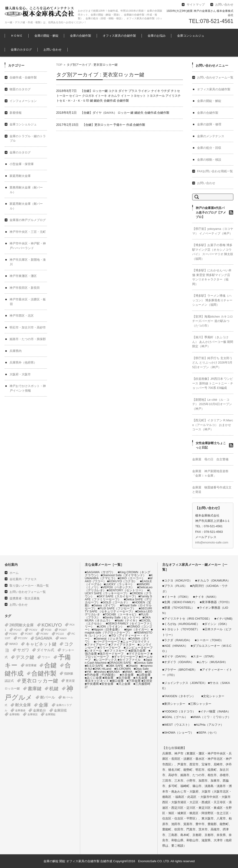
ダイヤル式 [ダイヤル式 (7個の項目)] (45, 650)
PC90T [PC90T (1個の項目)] (29, 634)
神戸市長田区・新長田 (25, 288)
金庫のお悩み (157, 36)
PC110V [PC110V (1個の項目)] (23, 638)
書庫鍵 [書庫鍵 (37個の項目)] (35, 689)
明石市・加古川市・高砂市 (28, 327)
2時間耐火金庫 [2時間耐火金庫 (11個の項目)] (21, 625)
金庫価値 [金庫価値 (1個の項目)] (20, 710)
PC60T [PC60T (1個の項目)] (63, 630)
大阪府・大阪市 (20, 374)
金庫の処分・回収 (209, 148)
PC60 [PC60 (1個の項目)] (48, 630)
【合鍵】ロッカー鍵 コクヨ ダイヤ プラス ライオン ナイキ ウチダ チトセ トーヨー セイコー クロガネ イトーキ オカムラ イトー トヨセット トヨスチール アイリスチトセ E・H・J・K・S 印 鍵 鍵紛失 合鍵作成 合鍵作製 (119, 96)
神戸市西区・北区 (22, 316)
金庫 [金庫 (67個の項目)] (43, 705)
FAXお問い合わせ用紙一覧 (215, 171)
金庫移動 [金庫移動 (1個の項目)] (14, 714)
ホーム (14, 573)
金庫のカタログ (21, 50)
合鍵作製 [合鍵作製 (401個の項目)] (44, 673)
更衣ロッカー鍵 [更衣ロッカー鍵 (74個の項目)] (40, 681)
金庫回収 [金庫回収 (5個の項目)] (60, 710)
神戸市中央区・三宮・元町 (28, 232)
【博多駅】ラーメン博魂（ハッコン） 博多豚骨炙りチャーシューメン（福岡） (212, 300)
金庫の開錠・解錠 (46, 36)
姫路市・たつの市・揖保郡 (28, 339)
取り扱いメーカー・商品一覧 (29, 586)
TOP (59, 65)
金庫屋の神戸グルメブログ (28, 220)
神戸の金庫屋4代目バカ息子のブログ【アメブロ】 (211, 212)
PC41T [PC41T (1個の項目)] (18, 630)
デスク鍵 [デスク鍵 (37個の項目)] (25, 657)
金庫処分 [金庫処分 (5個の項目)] (40, 710)
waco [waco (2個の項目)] (63, 638)
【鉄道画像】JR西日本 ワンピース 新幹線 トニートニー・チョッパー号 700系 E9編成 (213, 383)
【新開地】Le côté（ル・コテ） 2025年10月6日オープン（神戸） (212, 404)
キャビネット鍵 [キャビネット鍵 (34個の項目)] (41, 644)
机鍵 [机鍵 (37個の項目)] (54, 689)
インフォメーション (23, 101)
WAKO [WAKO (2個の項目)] (13, 644)
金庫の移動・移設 (209, 160)
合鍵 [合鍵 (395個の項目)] (50, 665)
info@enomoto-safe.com (212, 542)
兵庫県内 (16, 351)
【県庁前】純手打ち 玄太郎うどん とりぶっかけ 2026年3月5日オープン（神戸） (212, 363)
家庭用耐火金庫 (20, 176)
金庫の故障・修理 (209, 124)
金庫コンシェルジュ (191, 36)
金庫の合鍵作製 (81, 36)
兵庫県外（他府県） (23, 362)
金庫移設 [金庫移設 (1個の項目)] (33, 714)
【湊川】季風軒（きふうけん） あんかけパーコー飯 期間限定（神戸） (213, 342)
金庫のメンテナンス (211, 136)
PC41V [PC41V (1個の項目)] (33, 630)
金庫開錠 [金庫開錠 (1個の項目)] (50, 714)
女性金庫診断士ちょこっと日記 (211, 445)
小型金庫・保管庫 (22, 164)
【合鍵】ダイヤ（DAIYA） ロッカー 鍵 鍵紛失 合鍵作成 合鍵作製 (125, 113)
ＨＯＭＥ (17, 36)
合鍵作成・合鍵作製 (23, 77)
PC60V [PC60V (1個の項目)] (13, 634)
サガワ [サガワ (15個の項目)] (23, 650)
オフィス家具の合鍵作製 (119, 36)
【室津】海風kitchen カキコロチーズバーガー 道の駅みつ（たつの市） (213, 321)
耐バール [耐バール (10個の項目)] (48, 697)
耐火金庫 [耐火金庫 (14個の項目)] (23, 705)
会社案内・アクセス (23, 579)
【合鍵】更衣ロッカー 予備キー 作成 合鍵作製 (114, 125)
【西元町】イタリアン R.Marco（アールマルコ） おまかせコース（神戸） (213, 425)
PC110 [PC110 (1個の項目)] (60, 634)
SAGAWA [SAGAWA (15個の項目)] (44, 638)
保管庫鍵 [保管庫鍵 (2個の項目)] (31, 665)
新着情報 (16, 113)
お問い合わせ (53, 50)
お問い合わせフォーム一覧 (215, 77)
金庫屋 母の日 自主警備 (210, 459)
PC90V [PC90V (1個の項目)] (44, 634)
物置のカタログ (20, 89)
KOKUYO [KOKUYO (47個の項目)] (52, 625)
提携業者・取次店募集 (25, 598)
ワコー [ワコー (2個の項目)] (46, 657)
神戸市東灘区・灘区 (23, 276)
